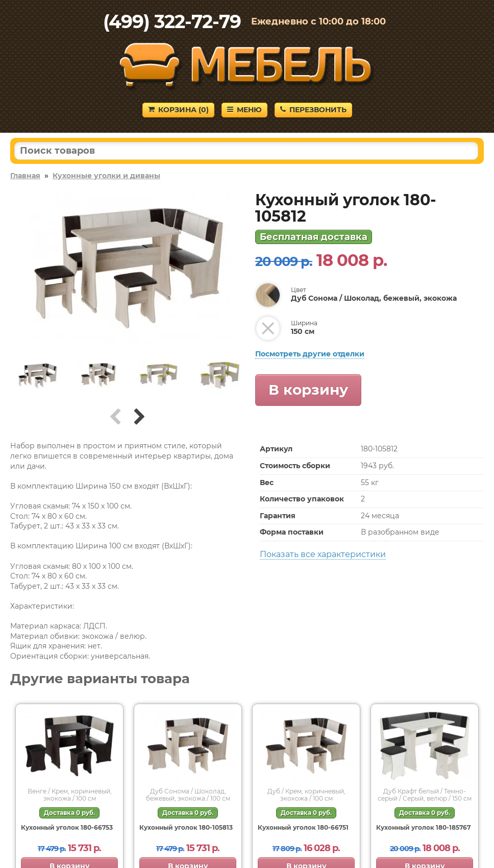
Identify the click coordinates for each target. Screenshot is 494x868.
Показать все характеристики (323, 554)
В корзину (308, 390)
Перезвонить (313, 110)
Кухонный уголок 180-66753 (67, 827)
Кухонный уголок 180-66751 (303, 827)
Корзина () (178, 110)
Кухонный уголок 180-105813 (186, 827)
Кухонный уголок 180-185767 (423, 827)
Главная (25, 176)
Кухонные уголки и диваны (106, 176)
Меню (244, 110)
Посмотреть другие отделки (310, 354)
